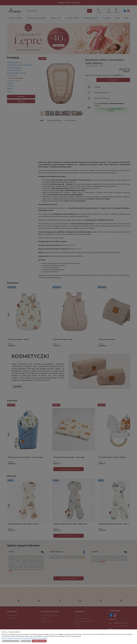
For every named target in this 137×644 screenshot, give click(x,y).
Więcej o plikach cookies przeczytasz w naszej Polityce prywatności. (25, 638)
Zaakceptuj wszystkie (39, 641)
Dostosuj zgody (26, 641)
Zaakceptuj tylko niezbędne (11, 641)
